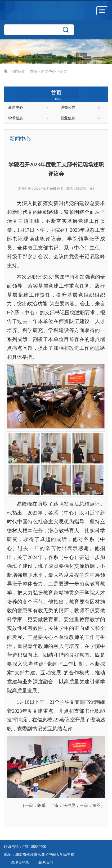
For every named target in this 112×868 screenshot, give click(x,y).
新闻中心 (48, 72)
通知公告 (80, 108)
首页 (34, 72)
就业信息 (80, 118)
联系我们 (46, 863)
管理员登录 (20, 863)
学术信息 (28, 118)
